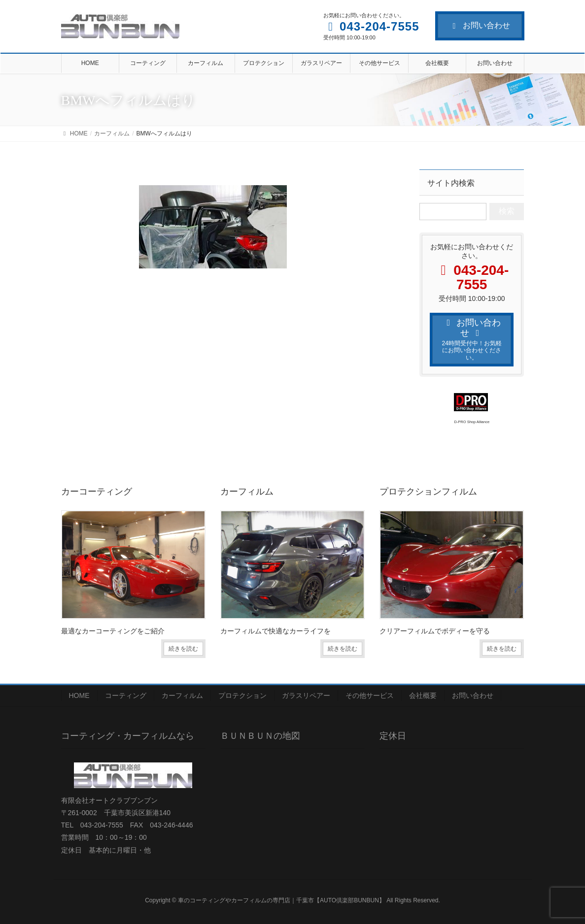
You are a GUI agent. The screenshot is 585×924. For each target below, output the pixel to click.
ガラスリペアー (306, 695)
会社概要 (423, 695)
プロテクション (242, 695)
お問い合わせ (480, 25)
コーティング (126, 695)
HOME (79, 695)
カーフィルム (182, 695)
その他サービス (370, 695)
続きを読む (183, 649)
